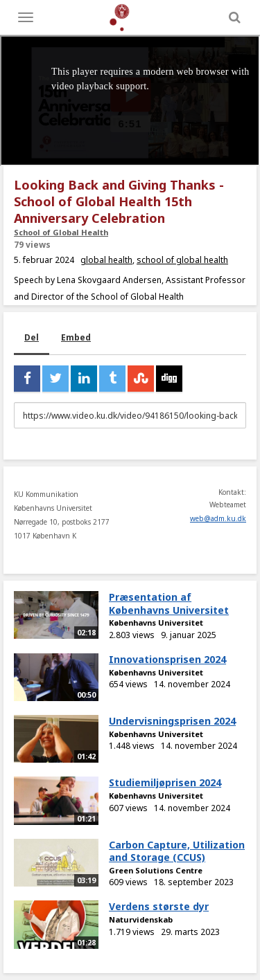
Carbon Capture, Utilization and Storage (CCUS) (177, 851)
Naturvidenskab (141, 919)
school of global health (182, 260)
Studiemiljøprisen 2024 (165, 782)
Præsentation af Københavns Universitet (169, 604)
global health (106, 260)
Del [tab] (32, 337)
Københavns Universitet (156, 623)
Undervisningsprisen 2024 (172, 721)
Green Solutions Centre (156, 870)
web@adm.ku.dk (218, 518)
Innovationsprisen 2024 (167, 659)
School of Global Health (61, 232)
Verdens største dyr (159, 906)
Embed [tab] (76, 337)
